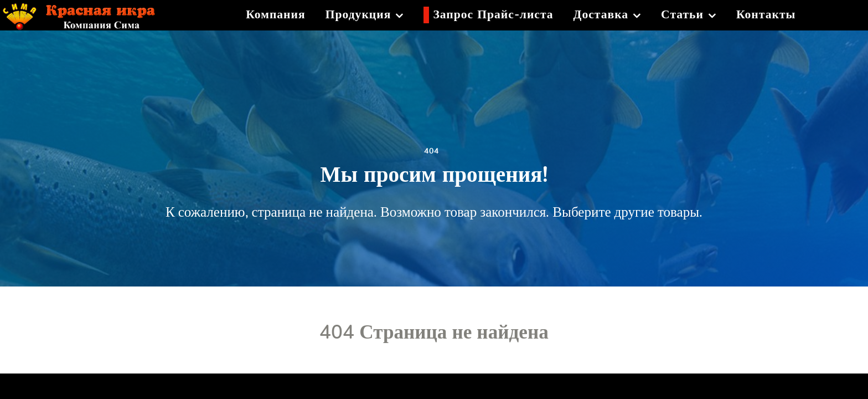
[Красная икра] (87, 13)
